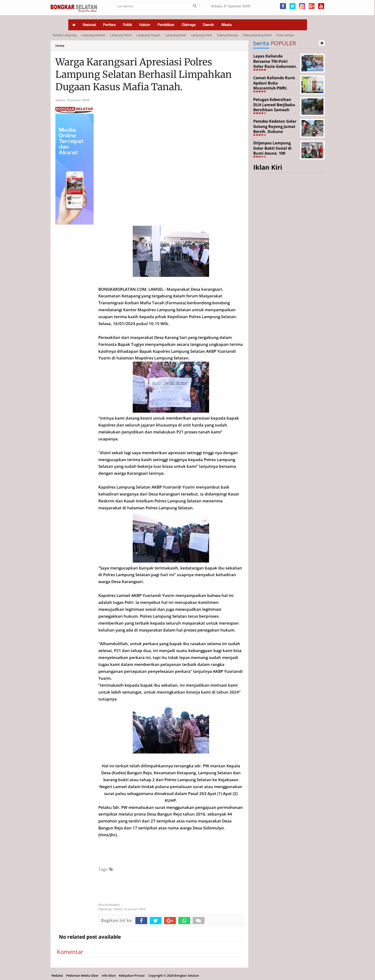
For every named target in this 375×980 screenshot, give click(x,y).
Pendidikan (166, 25)
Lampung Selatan (93, 35)
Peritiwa (109, 25)
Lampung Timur (121, 35)
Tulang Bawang (227, 35)
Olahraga (189, 25)
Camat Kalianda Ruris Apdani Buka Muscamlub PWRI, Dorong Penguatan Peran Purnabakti (274, 88)
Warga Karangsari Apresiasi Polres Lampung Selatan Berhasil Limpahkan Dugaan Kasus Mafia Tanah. (144, 74)
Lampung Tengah (148, 35)
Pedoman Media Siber (82, 975)
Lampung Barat (175, 35)
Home (60, 46)
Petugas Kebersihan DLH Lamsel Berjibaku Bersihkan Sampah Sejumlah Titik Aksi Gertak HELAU (274, 110)
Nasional (89, 25)
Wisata (226, 25)
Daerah (208, 25)
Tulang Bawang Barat (257, 35)
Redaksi (57, 975)
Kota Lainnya (285, 35)
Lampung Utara (201, 35)
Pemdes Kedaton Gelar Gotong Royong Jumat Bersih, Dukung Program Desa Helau (275, 129)
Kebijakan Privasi (132, 975)
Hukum (145, 25)
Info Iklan (109, 975)
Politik (127, 25)
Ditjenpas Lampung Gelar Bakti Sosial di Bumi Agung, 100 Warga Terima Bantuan (275, 151)
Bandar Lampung (65, 35)
